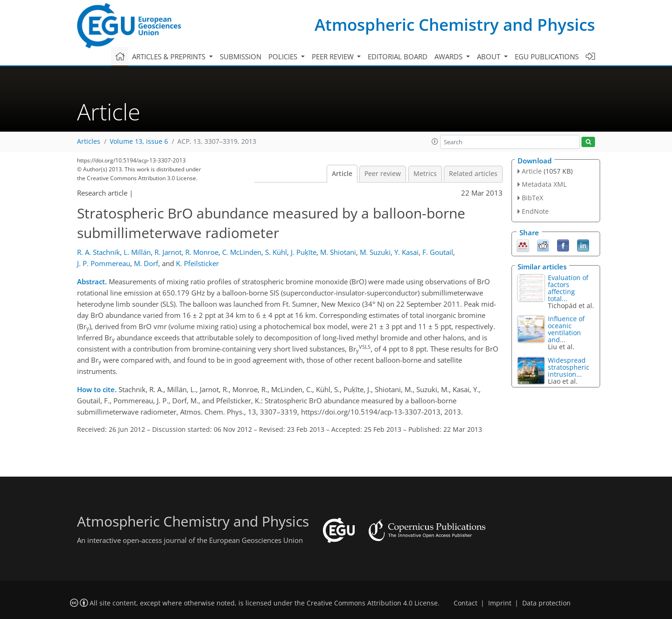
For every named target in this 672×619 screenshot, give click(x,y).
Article (342, 174)
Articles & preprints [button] (170, 56)
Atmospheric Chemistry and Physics (455, 25)
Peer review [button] (334, 56)
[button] (435, 141)
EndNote (535, 211)
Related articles (473, 174)
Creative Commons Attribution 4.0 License (372, 603)
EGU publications (547, 56)
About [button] (490, 56)
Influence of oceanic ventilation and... (566, 329)
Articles (89, 141)
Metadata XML (544, 184)
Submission (241, 56)
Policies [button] (284, 56)
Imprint (500, 603)
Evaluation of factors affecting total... (568, 288)
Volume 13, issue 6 (139, 141)
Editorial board (398, 56)
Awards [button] (449, 56)
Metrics (425, 174)
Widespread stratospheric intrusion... (569, 367)
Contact (465, 603)
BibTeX (532, 198)
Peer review (383, 174)
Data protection (546, 603)
